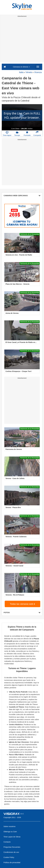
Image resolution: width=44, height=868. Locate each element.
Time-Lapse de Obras (12, 837)
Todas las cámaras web (23, 604)
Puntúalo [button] (27, 134)
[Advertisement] (22, 40)
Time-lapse (7, 134)
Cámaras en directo (21, 67)
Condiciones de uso (11, 852)
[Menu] (38, 67)
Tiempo (17, 134)
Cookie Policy (9, 857)
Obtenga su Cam (10, 832)
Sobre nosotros (10, 826)
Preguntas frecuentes (12, 847)
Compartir (37, 134)
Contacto (7, 842)
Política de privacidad (12, 862)
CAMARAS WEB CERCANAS (22, 195)
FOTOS (22, 612)
